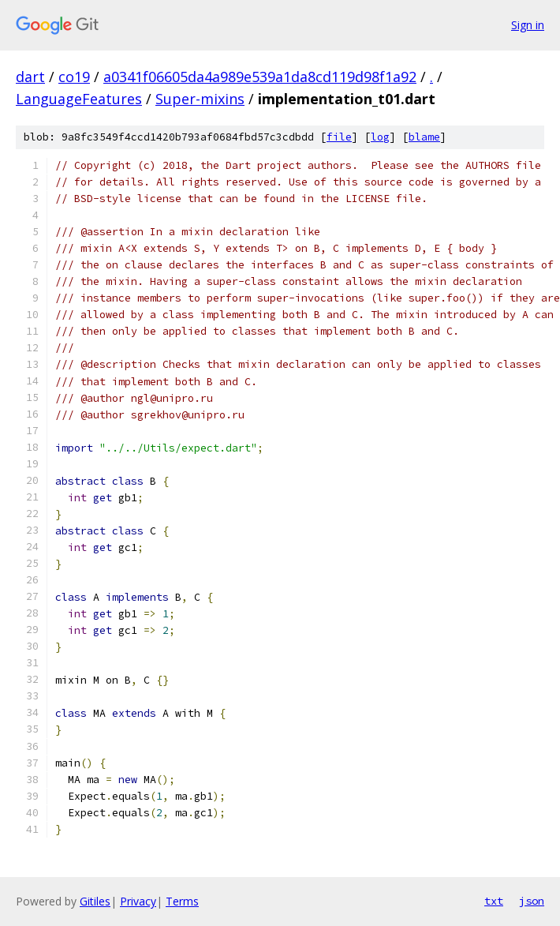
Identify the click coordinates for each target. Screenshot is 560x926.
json (532, 901)
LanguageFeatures (79, 99)
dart (30, 77)
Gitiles (95, 901)
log (380, 137)
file (339, 137)
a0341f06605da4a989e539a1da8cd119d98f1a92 (260, 77)
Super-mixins (200, 99)
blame (424, 137)
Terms (182, 901)
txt (494, 901)
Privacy (138, 901)
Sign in (528, 25)
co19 (74, 77)
